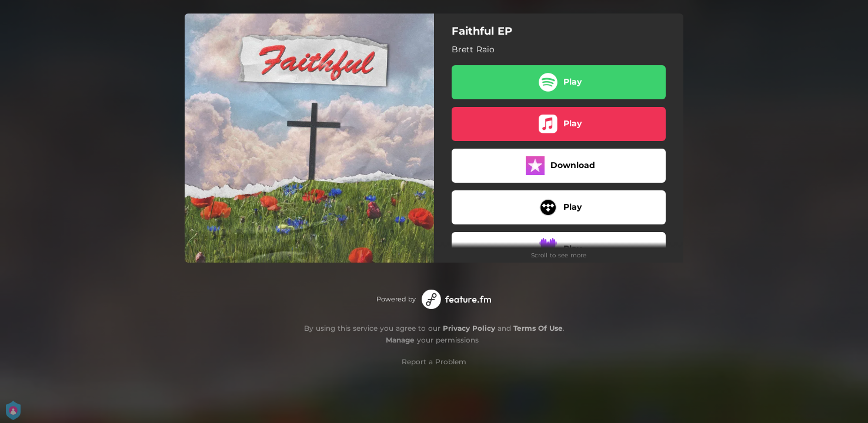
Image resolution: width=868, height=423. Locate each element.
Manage (400, 340)
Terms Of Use (538, 328)
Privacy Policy (469, 328)
